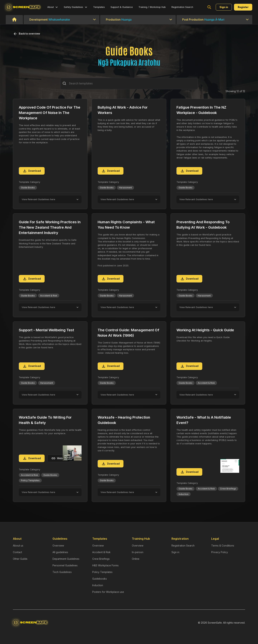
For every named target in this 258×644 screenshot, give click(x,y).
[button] (53, 7)
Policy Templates (102, 572)
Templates (99, 7)
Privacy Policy (220, 552)
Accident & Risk (101, 552)
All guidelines (60, 552)
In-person (138, 552)
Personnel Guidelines (65, 565)
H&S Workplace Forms (105, 565)
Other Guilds (20, 559)
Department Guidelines (66, 559)
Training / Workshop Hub (152, 7)
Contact (17, 552)
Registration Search (182, 7)
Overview (58, 546)
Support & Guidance (122, 7)
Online (136, 559)
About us (18, 546)
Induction (98, 585)
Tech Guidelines (62, 572)
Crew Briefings (101, 559)
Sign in (175, 552)
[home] (23, 7)
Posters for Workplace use (108, 592)
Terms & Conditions (223, 546)
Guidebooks (100, 579)
